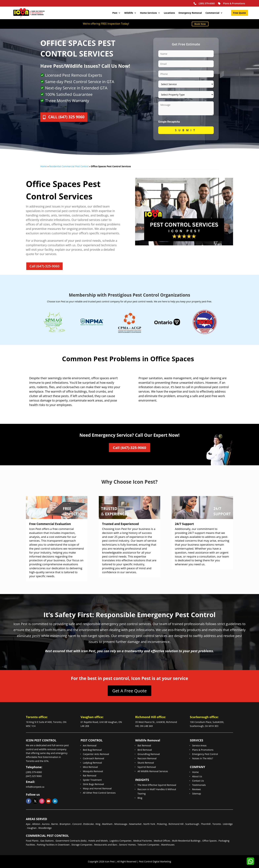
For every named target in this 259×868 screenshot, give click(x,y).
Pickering (162, 824)
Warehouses (168, 845)
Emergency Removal (190, 13)
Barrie (55, 824)
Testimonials (199, 785)
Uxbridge (228, 824)
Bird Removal (145, 750)
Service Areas (199, 745)
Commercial (212, 13)
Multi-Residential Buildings (186, 841)
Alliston (36, 824)
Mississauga (121, 824)
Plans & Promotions (231, 3)
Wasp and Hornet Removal (97, 788)
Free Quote (240, 13)
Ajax (28, 824)
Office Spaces (210, 841)
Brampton (65, 824)
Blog (140, 798)
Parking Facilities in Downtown (53, 845)
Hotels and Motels (98, 841)
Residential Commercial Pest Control (69, 166)
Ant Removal (90, 745)
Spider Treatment (92, 780)
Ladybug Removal (92, 763)
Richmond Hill (176, 824)
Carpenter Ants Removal (96, 754)
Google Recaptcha (169, 122)
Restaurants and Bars (106, 845)
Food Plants (32, 841)
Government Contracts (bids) (71, 841)
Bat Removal (144, 745)
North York (149, 824)
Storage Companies (82, 845)
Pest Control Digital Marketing (155, 861)
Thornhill (206, 824)
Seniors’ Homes (127, 845)
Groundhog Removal (149, 754)
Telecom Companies (148, 845)
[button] (250, 861)
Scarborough (192, 824)
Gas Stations (47, 841)
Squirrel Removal (147, 767)
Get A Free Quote (129, 691)
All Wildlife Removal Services (153, 771)
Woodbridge (45, 828)
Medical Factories (143, 841)
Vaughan (32, 828)
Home (44, 166)
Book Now (200, 24)
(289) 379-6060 (204, 3)
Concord (77, 824)
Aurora (46, 824)
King (98, 824)
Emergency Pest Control (205, 754)
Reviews (196, 789)
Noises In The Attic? (203, 758)
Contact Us (198, 781)
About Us (197, 776)
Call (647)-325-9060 (45, 266)
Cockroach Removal (93, 758)
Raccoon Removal (147, 758)
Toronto (217, 824)
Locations (169, 13)
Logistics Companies (121, 841)
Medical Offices (162, 841)
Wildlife (129, 13)
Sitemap (196, 794)
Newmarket (135, 824)
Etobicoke (89, 824)
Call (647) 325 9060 (70, 118)
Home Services (148, 13)
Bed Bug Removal (92, 750)
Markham (107, 824)
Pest (115, 13)
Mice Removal (90, 767)
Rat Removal (90, 776)
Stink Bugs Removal (93, 784)
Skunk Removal (146, 763)
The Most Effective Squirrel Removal (157, 785)
